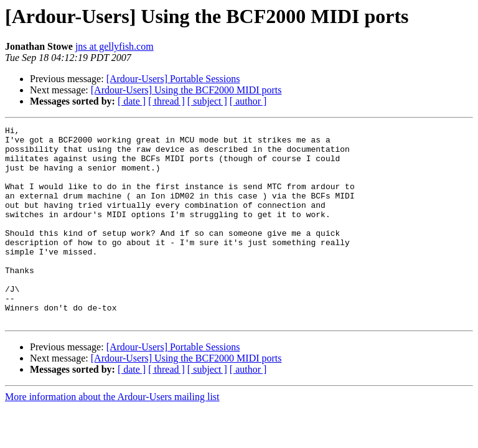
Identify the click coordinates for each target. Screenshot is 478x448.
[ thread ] (166, 101)
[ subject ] (207, 101)
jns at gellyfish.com (115, 46)
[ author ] (248, 101)
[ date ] (132, 101)
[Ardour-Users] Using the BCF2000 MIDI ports (186, 90)
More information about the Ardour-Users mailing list (112, 436)
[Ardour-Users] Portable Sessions (173, 79)
